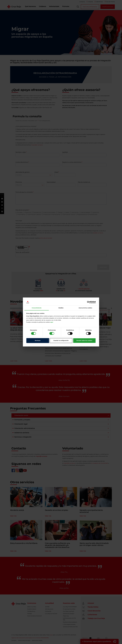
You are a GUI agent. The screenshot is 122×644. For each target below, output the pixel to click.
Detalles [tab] (61, 308)
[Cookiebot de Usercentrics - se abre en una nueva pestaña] (88, 302)
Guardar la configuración (61, 340)
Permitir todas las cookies (84, 340)
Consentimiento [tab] (37, 308)
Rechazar (38, 340)
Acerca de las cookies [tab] (85, 308)
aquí (52, 322)
